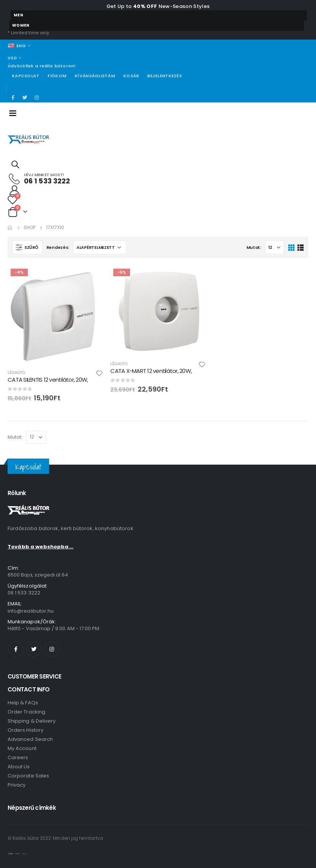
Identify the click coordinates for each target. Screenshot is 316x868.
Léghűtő (16, 373)
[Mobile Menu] (15, 113)
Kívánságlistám (95, 76)
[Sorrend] (100, 247)
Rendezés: (58, 247)
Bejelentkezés (164, 76)
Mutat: (254, 247)
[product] (55, 315)
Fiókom (57, 76)
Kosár (131, 76)
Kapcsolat (25, 76)
